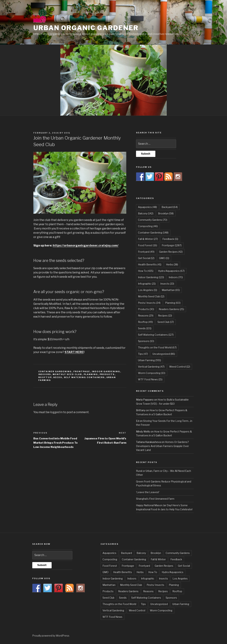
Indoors (45, 374)
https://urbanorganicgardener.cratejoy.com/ (86, 245)
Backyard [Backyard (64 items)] (170, 207)
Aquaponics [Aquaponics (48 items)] (147, 207)
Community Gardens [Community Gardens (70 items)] (153, 220)
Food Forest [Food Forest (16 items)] (148, 245)
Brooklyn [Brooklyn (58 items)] (166, 213)
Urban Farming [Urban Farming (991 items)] (150, 360)
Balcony (141, 553)
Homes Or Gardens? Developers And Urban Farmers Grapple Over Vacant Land (162, 446)
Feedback (176, 559)
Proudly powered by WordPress (51, 636)
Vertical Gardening (113, 610)
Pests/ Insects (155, 585)
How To (153, 572)
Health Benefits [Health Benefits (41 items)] (150, 264)
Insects (163, 578)
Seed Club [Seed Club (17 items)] (166, 322)
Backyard (126, 553)
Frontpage (82, 371)
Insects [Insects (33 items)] (167, 284)
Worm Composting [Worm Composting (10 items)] (152, 373)
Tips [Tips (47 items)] (143, 354)
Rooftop (45, 377)
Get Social (184, 566)
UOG (67, 133)
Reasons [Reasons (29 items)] (146, 316)
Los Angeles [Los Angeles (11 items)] (148, 290)
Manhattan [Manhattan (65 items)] (171, 290)
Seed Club (108, 598)
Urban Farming (181, 604)
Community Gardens (178, 553)
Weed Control (137, 610)
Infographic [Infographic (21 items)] (147, 284)
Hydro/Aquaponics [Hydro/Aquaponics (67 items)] (171, 271)
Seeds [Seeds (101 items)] (145, 328)
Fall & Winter (158, 559)
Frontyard (144, 566)
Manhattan (109, 585)
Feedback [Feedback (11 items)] (170, 239)
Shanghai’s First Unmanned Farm (155, 499)
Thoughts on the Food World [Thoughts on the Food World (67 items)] (157, 347)
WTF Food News (112, 617)
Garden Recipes (164, 566)
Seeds (58, 377)
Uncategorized (159, 604)
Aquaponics (109, 553)
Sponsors (171, 598)
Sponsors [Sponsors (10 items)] (146, 341)
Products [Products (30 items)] (146, 309)
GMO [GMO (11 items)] (164, 258)
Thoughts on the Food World (119, 604)
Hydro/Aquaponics (173, 572)
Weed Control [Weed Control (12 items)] (180, 367)
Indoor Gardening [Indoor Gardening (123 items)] (151, 277)
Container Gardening (55, 371)
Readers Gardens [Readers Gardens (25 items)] (171, 309)
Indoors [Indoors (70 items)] (176, 277)
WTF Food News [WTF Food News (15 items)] (150, 379)
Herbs (140, 572)
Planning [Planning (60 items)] (173, 303)
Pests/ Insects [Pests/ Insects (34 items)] (149, 303)
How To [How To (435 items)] (146, 271)
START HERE (74, 352)
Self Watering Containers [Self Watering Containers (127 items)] (156, 335)
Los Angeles (180, 578)
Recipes (163, 591)
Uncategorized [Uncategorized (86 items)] (164, 354)
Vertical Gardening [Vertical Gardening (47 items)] (151, 367)
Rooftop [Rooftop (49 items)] (145, 322)
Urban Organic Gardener (86, 28)
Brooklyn (156, 553)
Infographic (148, 578)
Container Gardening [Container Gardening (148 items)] (153, 233)
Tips (143, 604)
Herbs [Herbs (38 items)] (172, 264)
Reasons (148, 591)
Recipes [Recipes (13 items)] (165, 316)
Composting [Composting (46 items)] (148, 226)
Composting (110, 559)
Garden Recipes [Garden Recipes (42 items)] (171, 252)
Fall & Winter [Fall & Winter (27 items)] (148, 239)
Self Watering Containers (84, 377)
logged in (56, 412)
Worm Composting (161, 610)
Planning (91, 374)
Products (107, 374)
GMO (106, 572)
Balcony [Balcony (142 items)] (146, 213)
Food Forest (110, 566)
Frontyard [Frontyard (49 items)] (146, 252)
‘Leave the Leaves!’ (148, 492)
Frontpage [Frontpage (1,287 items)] (172, 245)
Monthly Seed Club (67, 374)
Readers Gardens (128, 591)
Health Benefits (123, 572)
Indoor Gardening (106, 371)
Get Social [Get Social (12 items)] (146, 258)
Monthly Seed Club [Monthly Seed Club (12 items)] (151, 296)
